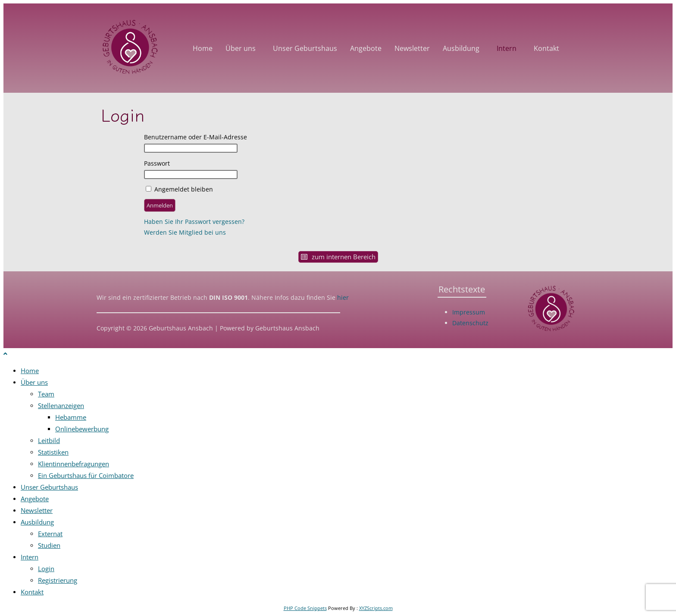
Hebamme (71, 417)
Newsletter (412, 48)
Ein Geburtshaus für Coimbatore (86, 475)
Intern (507, 48)
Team (46, 394)
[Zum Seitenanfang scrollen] (5, 354)
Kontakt (546, 48)
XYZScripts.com (376, 608)
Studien (49, 545)
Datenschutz (470, 323)
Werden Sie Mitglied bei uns (185, 232)
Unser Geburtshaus (305, 48)
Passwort (157, 163)
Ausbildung (461, 48)
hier (342, 297)
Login (46, 569)
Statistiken (53, 452)
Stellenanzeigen (61, 405)
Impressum (469, 312)
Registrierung (58, 580)
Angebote (366, 48)
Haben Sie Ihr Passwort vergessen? (194, 222)
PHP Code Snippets (305, 608)
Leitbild (49, 440)
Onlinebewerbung (82, 429)
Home (203, 48)
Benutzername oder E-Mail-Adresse (196, 137)
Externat (50, 534)
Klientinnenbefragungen (74, 464)
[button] (243, 48)
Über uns (241, 48)
